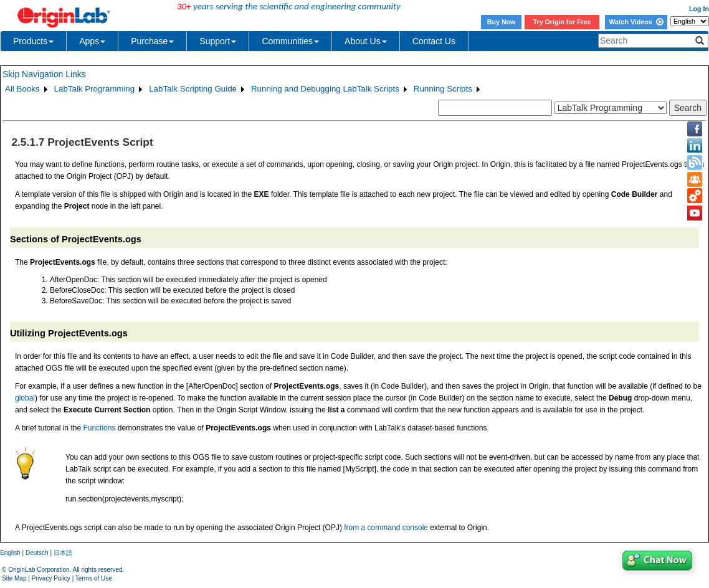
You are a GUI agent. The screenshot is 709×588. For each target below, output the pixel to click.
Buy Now (502, 22)
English (10, 553)
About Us (366, 41)
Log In (699, 9)
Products (33, 41)
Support (218, 41)
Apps (92, 41)
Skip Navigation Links (44, 74)
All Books (22, 89)
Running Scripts (443, 89)
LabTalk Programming (95, 89)
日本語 (63, 553)
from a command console (386, 528)
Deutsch (37, 553)
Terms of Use (94, 578)
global (25, 398)
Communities (290, 41)
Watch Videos (636, 22)
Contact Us (434, 41)
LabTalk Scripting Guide (193, 89)
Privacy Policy (51, 578)
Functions (99, 428)
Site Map (14, 578)
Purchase (152, 41)
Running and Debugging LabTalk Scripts (325, 89)
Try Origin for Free (562, 22)
